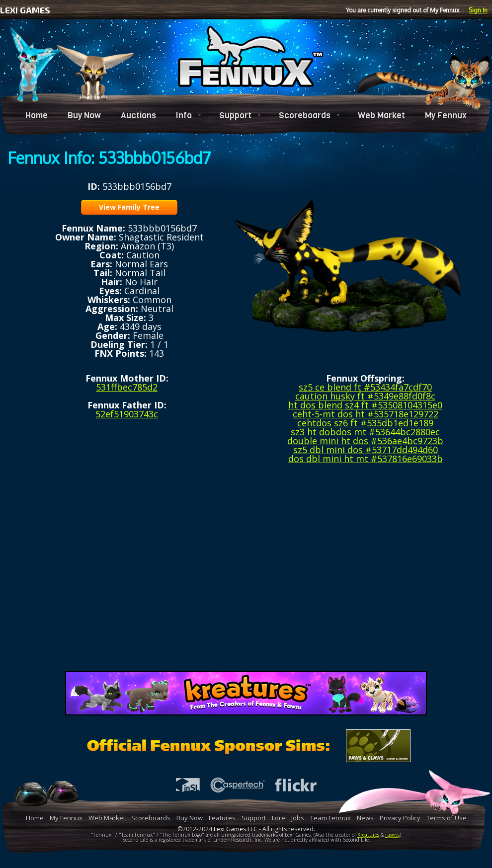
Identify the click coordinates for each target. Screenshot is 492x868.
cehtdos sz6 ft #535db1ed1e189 (365, 423)
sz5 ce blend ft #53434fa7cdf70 (365, 387)
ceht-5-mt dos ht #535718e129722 (366, 414)
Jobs (298, 818)
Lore (279, 818)
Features (222, 818)
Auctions (138, 116)
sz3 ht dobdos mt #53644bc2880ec (365, 432)
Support (235, 116)
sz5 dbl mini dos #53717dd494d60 (366, 450)
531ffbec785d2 (127, 387)
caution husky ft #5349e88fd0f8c (365, 396)
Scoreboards (305, 116)
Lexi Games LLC (236, 829)
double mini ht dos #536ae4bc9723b (365, 441)
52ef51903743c (127, 414)
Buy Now (84, 116)
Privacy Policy (400, 818)
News (365, 818)
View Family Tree (129, 207)
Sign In (478, 10)
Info (184, 116)
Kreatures (368, 835)
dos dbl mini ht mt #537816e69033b (366, 459)
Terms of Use (447, 818)
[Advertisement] (246, 571)
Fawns (392, 835)
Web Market (381, 116)
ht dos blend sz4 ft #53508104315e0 (365, 405)
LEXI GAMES (25, 10)
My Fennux (446, 116)
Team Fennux (330, 818)
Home (37, 116)
